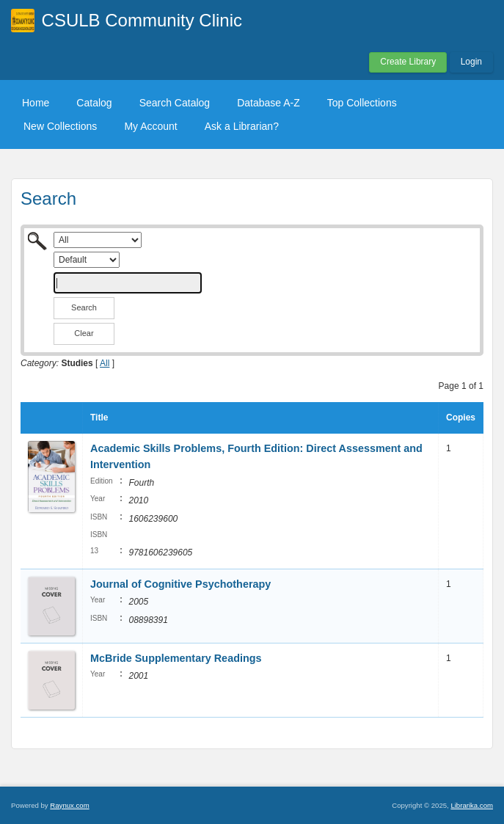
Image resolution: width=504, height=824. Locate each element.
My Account (150, 126)
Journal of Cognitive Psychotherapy (182, 584)
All (105, 363)
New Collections (60, 126)
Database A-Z (269, 103)
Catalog (94, 103)
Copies (461, 418)
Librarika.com (472, 805)
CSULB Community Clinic (142, 20)
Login (471, 62)
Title (99, 418)
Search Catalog (175, 103)
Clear (84, 333)
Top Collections (362, 103)
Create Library (408, 62)
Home (36, 103)
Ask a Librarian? (242, 126)
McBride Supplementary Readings (176, 658)
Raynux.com (69, 805)
